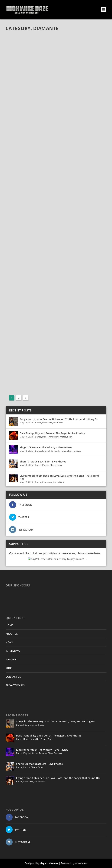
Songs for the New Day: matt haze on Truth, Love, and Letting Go (59, 419)
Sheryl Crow (56, 465)
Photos (63, 437)
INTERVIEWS (13, 651)
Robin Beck (59, 482)
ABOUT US (12, 634)
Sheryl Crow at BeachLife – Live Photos (43, 462)
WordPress (81, 863)
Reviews (62, 451)
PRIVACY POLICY (15, 685)
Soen (70, 437)
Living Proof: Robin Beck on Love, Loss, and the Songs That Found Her (59, 477)
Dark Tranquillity (50, 437)
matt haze (58, 423)
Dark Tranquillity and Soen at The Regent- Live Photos (52, 433)
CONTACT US (13, 677)
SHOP (9, 668)
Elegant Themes (49, 863)
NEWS (9, 642)
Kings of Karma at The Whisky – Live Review (46, 447)
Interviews (47, 423)
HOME (9, 625)
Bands (38, 423)
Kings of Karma (50, 451)
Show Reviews (74, 451)
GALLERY (11, 659)
